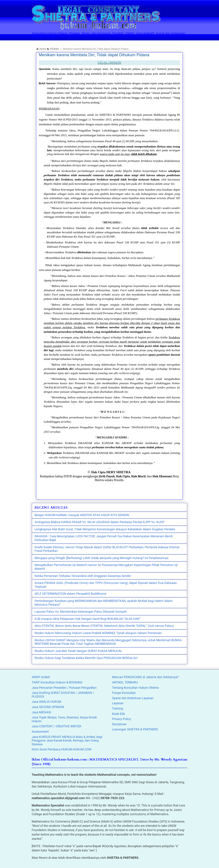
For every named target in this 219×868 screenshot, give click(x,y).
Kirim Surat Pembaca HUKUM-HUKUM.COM (62, 749)
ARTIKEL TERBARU (125, 682)
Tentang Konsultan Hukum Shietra (135, 688)
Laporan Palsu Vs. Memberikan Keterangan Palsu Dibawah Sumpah (81, 612)
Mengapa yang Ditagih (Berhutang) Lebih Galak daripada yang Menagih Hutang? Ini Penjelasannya (101, 558)
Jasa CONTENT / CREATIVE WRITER (56, 726)
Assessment (40, 732)
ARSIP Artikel (41, 677)
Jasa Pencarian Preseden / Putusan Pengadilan (64, 688)
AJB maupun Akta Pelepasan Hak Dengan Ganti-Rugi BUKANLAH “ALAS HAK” (88, 619)
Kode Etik (118, 714)
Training (118, 708)
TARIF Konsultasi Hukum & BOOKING (57, 682)
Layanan (118, 703)
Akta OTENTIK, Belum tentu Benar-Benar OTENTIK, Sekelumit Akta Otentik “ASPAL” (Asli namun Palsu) (104, 626)
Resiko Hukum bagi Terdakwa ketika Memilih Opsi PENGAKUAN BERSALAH (86, 658)
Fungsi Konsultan (124, 693)
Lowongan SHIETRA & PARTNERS (135, 729)
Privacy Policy (122, 719)
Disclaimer (119, 724)
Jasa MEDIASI (41, 712)
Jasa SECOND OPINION (48, 707)
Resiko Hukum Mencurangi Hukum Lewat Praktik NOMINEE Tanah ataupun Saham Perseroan (98, 633)
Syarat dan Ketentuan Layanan (133, 698)
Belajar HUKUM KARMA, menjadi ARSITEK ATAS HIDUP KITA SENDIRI (82, 515)
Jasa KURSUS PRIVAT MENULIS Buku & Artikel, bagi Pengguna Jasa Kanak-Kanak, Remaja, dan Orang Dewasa (67, 741)
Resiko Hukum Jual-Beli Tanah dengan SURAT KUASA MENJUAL (78, 651)
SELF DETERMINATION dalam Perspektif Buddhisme (70, 594)
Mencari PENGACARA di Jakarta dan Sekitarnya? (145, 677)
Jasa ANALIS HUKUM (46, 702)
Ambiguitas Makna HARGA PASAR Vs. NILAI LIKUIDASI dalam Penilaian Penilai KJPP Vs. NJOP (99, 522)
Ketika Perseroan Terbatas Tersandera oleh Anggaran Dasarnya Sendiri (83, 576)
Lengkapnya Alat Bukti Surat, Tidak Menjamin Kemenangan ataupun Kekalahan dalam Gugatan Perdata (105, 529)
